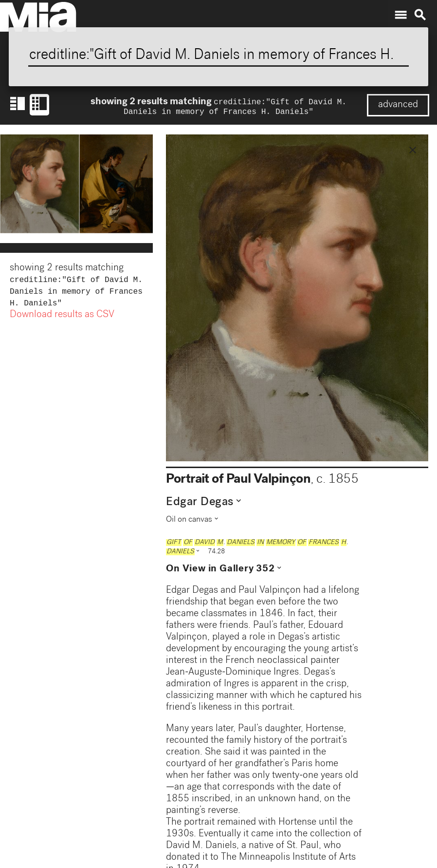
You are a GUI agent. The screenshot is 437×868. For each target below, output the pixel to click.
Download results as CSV (62, 320)
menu (401, 15)
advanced (398, 105)
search (420, 15)
